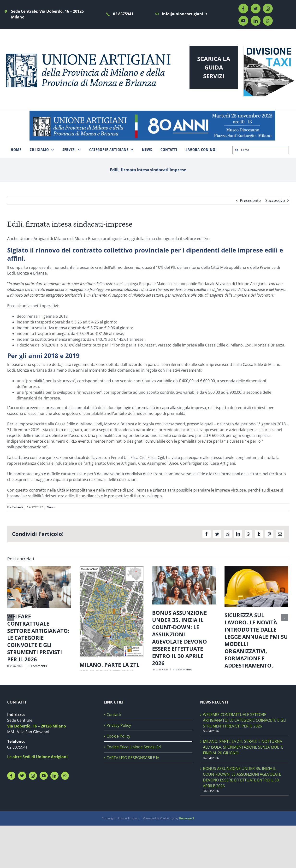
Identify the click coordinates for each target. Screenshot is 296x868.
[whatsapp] (268, 21)
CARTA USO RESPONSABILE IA (133, 799)
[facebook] (243, 9)
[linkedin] (256, 21)
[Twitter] (22, 817)
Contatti (114, 756)
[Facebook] (11, 817)
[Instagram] (33, 817)
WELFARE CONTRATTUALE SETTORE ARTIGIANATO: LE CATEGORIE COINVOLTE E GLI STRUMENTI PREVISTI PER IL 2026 (38, 638)
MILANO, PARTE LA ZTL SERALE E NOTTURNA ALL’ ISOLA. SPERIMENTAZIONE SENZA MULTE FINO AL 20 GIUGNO (110, 683)
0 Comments (38, 666)
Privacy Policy (119, 767)
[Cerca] (261, 150)
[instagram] (268, 9)
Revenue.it (187, 860)
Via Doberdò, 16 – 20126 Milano (37, 767)
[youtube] (243, 21)
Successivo (275, 200)
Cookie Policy (118, 777)
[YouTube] (44, 817)
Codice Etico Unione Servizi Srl (134, 788)
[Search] (237, 150)
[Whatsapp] (65, 817)
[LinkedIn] (54, 817)
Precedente (250, 200)
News (51, 507)
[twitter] (256, 9)
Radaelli (17, 507)
